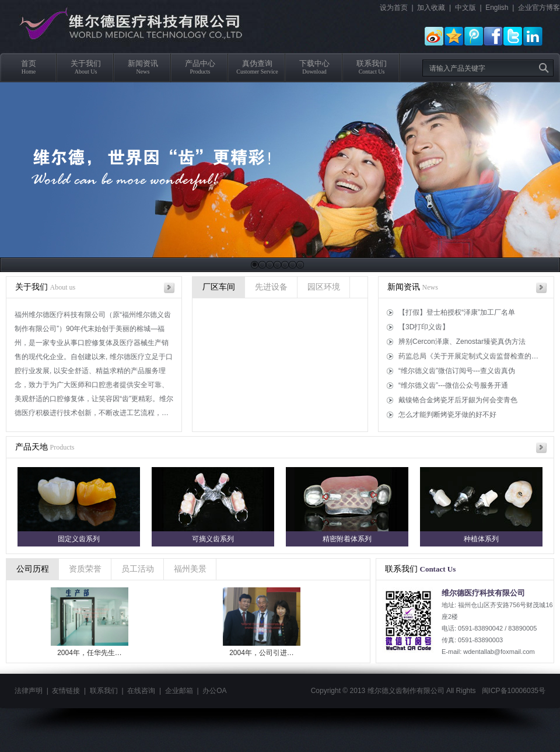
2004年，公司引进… (264, 653)
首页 (29, 63)
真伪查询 (257, 63)
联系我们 (372, 63)
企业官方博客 (539, 8)
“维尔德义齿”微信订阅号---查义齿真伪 (457, 371)
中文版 (466, 8)
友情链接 (66, 691)
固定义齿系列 (79, 539)
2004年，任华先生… (92, 653)
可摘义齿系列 (213, 539)
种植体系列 (481, 539)
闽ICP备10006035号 (514, 691)
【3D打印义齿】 (424, 327)
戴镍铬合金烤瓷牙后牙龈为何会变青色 (458, 400)
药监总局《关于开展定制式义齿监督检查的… (468, 356)
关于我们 (86, 63)
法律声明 (29, 691)
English (497, 8)
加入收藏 (431, 8)
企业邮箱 (179, 691)
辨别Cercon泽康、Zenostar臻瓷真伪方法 (462, 342)
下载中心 (314, 63)
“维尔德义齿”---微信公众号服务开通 (453, 385)
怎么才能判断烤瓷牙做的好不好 (447, 415)
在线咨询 (141, 691)
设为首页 (394, 8)
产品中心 (200, 63)
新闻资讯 (143, 63)
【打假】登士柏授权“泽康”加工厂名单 (457, 312)
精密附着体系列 (347, 539)
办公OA (214, 691)
